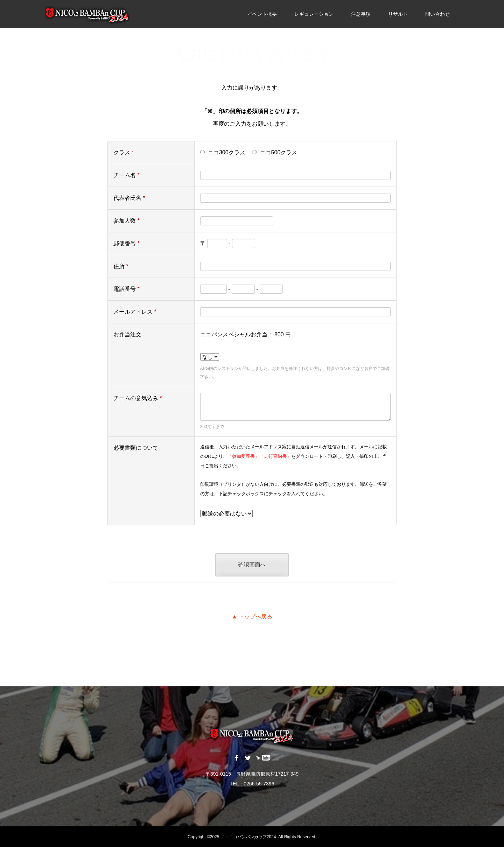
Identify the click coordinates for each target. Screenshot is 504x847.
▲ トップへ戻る (252, 617)
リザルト (398, 14)
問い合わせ (437, 14)
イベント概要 (262, 14)
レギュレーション (314, 14)
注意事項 (361, 14)
